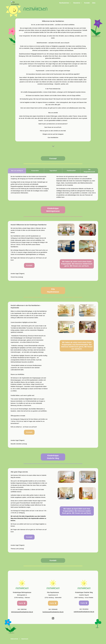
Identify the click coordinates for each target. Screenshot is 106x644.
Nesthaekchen (64, 3)
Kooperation (35, 171)
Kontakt (87, 3)
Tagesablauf (53, 171)
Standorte (77, 3)
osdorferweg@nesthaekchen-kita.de (84, 612)
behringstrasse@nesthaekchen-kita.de (22, 612)
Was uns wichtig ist (17, 171)
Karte (21, 603)
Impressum (25, 639)
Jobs (94, 3)
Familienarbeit (71, 171)
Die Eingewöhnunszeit (89, 171)
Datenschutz (14, 639)
